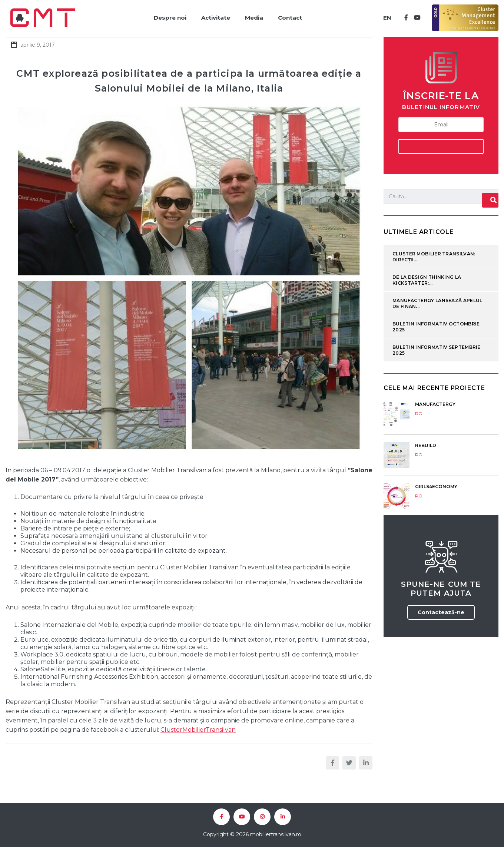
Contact (290, 18)
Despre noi (170, 18)
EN (387, 18)
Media (254, 18)
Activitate (216, 18)
